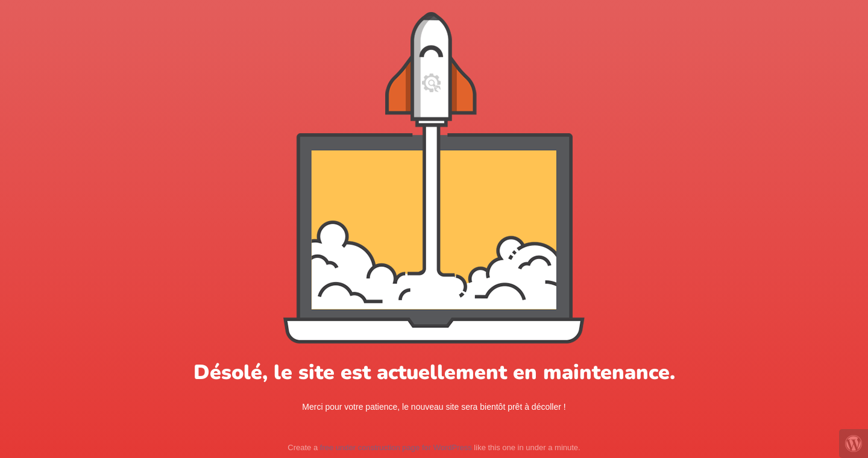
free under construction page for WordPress (396, 447)
